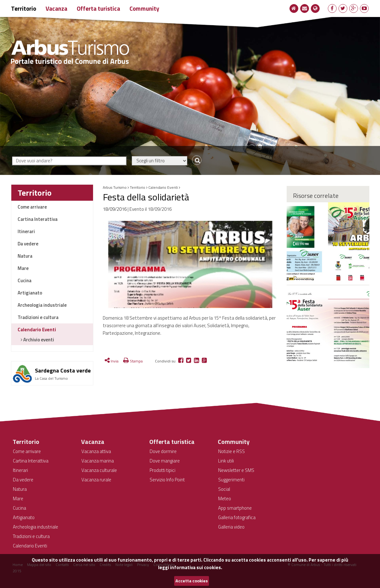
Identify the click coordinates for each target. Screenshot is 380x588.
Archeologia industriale (42, 305)
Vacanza (56, 8)
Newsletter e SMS (236, 470)
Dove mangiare (165, 461)
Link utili (226, 461)
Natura (25, 256)
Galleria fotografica (237, 517)
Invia (112, 361)
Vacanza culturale (99, 470)
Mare (23, 268)
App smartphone (235, 508)
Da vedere (28, 244)
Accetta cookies (192, 581)
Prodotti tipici (162, 470)
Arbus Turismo (115, 187)
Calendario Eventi (37, 330)
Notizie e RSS (231, 451)
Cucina (25, 280)
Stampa (133, 361)
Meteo (225, 498)
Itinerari (26, 231)
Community (144, 8)
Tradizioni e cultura (38, 317)
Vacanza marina (98, 461)
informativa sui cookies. (196, 567)
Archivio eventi (38, 340)
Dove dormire (163, 451)
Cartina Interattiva (38, 219)
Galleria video (231, 527)
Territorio (24, 8)
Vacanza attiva (96, 451)
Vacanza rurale (96, 480)
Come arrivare (32, 207)
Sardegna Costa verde (63, 370)
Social (224, 489)
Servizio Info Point (167, 480)
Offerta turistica (98, 8)
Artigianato (30, 293)
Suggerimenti (231, 480)
